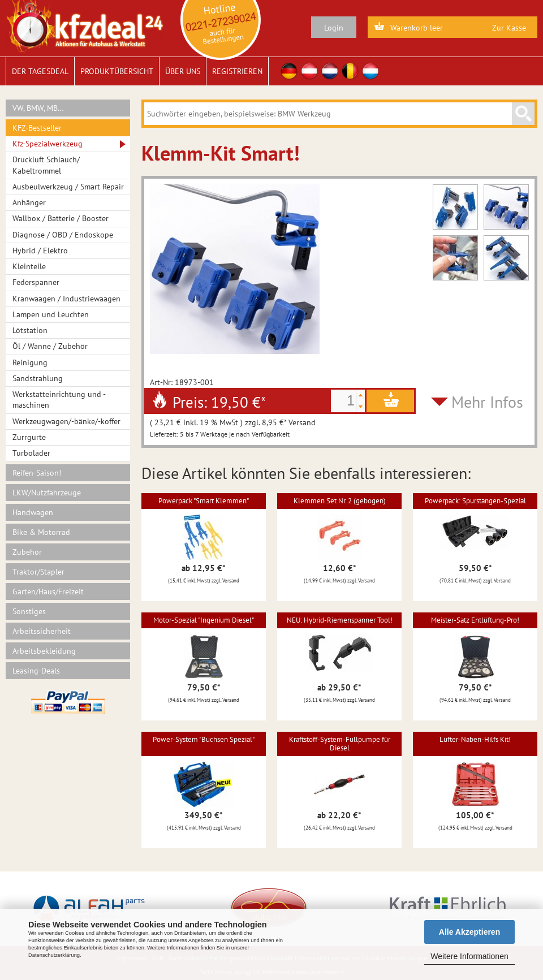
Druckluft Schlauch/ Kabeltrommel (46, 165)
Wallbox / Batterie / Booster (61, 218)
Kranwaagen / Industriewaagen (66, 299)
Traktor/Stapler (38, 572)
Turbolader (31, 453)
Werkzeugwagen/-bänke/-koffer (66, 421)
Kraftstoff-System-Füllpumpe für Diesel (340, 743)
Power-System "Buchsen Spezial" (204, 739)
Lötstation (30, 330)
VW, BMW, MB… (38, 108)
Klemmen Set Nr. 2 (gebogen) (340, 501)
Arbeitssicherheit (42, 631)
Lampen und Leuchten (51, 314)
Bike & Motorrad (41, 532)
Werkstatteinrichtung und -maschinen (59, 400)
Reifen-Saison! (37, 473)
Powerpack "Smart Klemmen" (204, 501)
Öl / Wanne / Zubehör (50, 346)
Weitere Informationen (469, 956)
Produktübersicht (117, 71)
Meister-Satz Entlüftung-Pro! (475, 620)
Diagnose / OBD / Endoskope (63, 235)
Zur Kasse (509, 28)
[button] (360, 395)
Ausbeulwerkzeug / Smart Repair (68, 187)
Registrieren (237, 71)
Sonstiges (29, 611)
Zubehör (27, 552)
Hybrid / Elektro (40, 251)
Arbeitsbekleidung (44, 651)
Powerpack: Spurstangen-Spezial (475, 501)
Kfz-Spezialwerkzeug (48, 144)
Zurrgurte (29, 437)
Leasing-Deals (36, 671)
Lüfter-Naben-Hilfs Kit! (475, 739)
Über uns (183, 71)
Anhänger (29, 202)
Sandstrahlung (38, 378)
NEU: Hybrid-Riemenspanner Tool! (340, 620)
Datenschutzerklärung (54, 955)
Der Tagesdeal (40, 71)
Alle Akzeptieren (469, 932)
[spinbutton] (343, 401)
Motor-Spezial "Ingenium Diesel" (204, 620)
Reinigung (30, 362)
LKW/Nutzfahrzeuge (47, 493)
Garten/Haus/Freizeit (48, 592)
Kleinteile (29, 266)
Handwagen (33, 512)
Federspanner (36, 282)
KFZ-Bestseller (37, 128)
